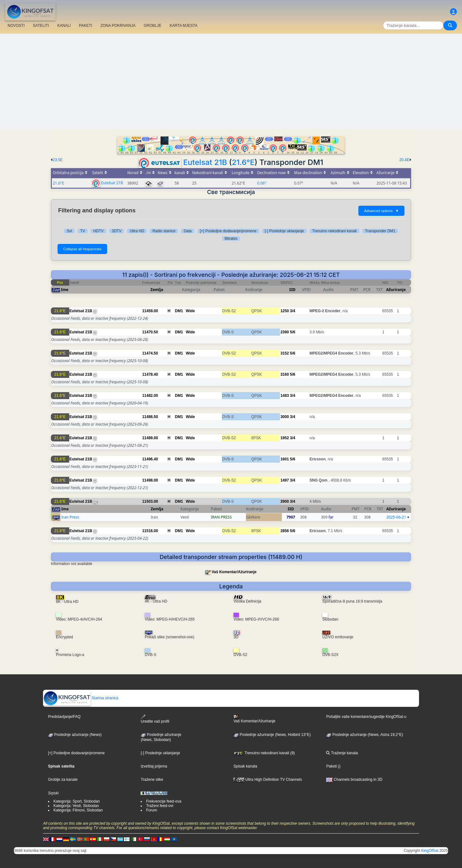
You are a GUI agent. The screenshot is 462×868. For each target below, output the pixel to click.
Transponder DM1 (380, 231)
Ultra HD (137, 231)
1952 (285, 438)
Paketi (331, 766)
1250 (285, 311)
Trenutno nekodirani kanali (334, 231)
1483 (285, 396)
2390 (285, 332)
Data (188, 231)
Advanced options (381, 211)
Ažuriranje (396, 290)
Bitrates (231, 239)
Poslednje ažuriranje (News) (75, 735)
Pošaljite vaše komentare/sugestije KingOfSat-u (366, 717)
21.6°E (243, 162)
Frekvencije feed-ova (164, 801)
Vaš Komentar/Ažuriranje (234, 572)
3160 (285, 374)
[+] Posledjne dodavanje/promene (228, 231)
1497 (285, 480)
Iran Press (70, 517)
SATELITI (41, 26)
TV (83, 231)
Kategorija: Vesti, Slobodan (76, 806)
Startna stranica (81, 698)
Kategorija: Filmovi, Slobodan (78, 810)
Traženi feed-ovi (160, 806)
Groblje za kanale (63, 780)
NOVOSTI (16, 26)
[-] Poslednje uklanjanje (284, 231)
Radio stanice (164, 231)
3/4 (292, 311)
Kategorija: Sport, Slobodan (77, 801)
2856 (285, 531)
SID (292, 290)
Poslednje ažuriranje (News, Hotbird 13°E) (272, 735)
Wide (190, 311)
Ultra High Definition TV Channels (268, 780)
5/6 (292, 332)
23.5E (58, 160)
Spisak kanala (245, 766)
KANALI (64, 26)
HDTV (98, 231)
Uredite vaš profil (155, 719)
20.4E (404, 160)
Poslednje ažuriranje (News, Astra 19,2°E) (365, 735)
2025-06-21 (396, 517)
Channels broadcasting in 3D (354, 780)
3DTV (117, 231)
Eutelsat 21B (205, 162)
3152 (285, 353)
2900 (285, 501)
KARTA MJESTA (184, 26)
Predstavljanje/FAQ (64, 717)
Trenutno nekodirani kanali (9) (264, 753)
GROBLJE (153, 26)
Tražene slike (152, 780)
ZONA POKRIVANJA (118, 26)
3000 (285, 417)
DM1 (179, 311)
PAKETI (86, 26)
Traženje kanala (342, 753)
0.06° (262, 183)
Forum (152, 810)
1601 (285, 459)
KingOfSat (430, 851)
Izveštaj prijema (154, 766)
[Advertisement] (231, 81)
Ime (65, 290)
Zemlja (157, 290)
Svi (69, 231)
